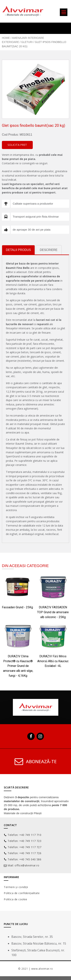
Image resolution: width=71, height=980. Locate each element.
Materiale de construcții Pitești (23, 813)
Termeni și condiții (16, 887)
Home (6, 38)
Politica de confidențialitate (22, 893)
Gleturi (27, 42)
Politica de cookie (15, 899)
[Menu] (64, 12)
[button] (17, 145)
